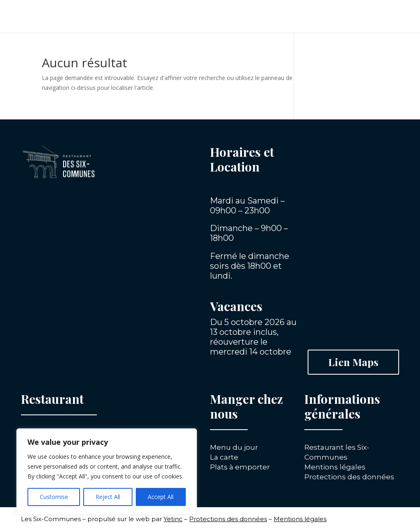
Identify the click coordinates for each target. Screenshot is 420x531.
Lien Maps (353, 362)
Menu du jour (234, 447)
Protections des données (349, 477)
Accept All (161, 497)
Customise (54, 497)
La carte (224, 457)
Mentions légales (335, 467)
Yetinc (173, 519)
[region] (107, 471)
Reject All (108, 497)
